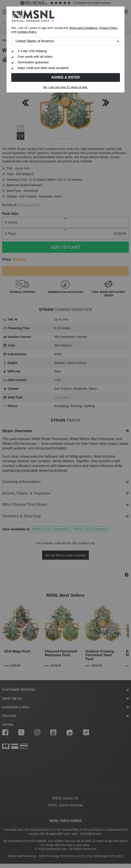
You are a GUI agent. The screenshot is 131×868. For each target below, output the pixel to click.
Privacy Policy (108, 28)
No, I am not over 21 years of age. (66, 87)
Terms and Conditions (83, 28)
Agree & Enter (66, 77)
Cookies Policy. (27, 32)
